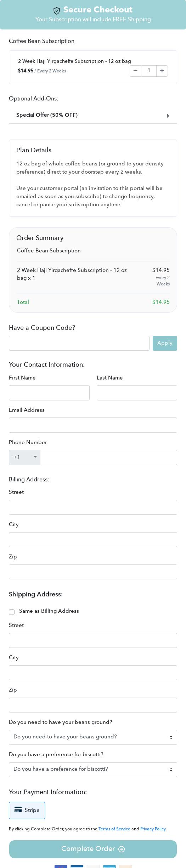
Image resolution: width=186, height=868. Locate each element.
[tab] (93, 116)
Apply (165, 343)
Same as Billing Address (49, 612)
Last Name (110, 378)
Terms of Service (115, 829)
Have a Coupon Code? (42, 328)
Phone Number (28, 443)
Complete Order (93, 849)
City (14, 525)
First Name (22, 378)
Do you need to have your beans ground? (61, 723)
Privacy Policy (153, 829)
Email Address (27, 411)
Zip (13, 557)
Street (16, 493)
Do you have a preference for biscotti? (56, 755)
